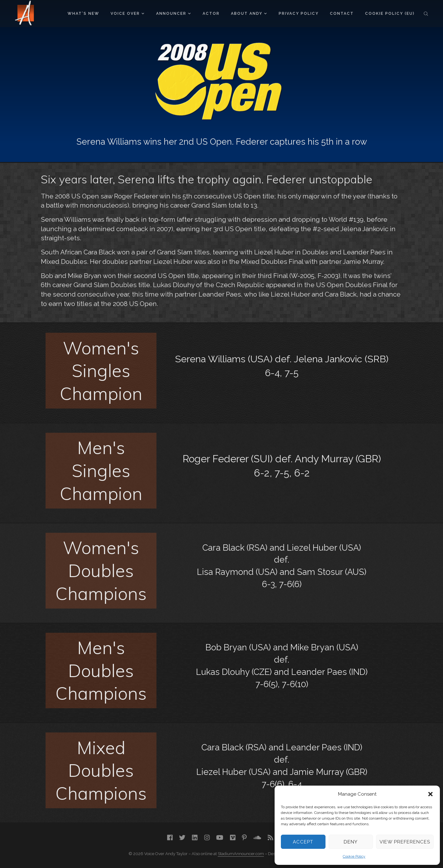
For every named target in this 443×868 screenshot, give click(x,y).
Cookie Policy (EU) (390, 14)
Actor (211, 14)
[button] (430, 794)
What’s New (83, 14)
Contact (342, 14)
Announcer (173, 14)
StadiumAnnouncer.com (241, 854)
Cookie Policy (354, 856)
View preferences (405, 842)
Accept (303, 842)
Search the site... (426, 14)
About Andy (249, 14)
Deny (351, 842)
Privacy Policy (299, 14)
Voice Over (127, 14)
